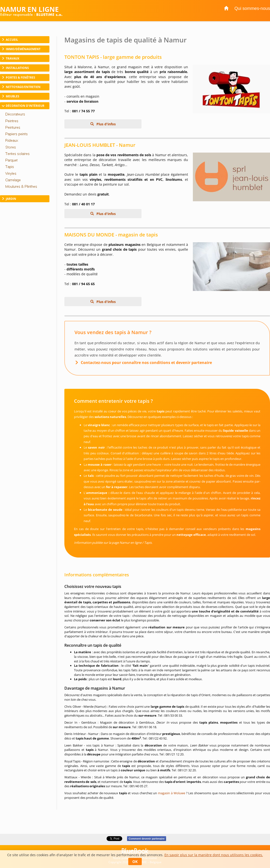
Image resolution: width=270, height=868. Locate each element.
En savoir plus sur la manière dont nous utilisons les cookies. (214, 855)
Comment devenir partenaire (146, 839)
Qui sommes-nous (252, 8)
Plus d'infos (106, 124)
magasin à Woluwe (172, 793)
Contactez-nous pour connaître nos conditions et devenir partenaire (146, 363)
